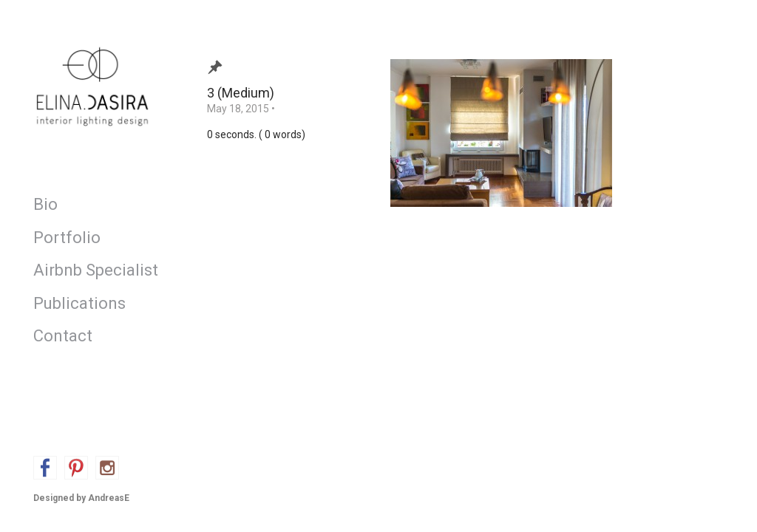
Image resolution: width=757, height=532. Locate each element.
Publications (79, 303)
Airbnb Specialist (92, 270)
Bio (45, 204)
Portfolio (67, 238)
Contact (63, 336)
